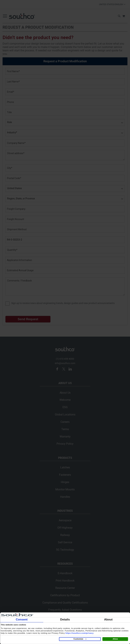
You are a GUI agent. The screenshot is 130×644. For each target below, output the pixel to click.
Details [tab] (65, 620)
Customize (80, 639)
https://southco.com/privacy (80, 633)
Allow (115, 639)
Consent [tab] (22, 620)
